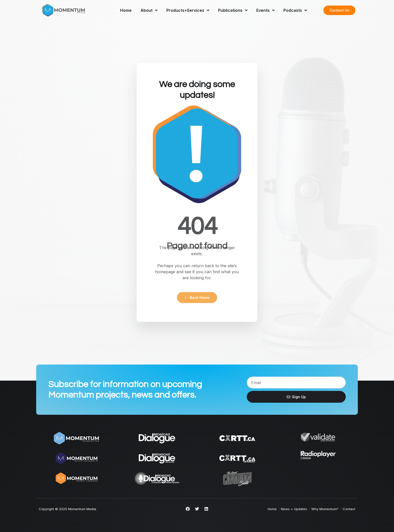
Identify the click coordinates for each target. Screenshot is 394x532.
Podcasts (295, 10)
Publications (233, 10)
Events (265, 10)
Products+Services (188, 10)
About (149, 10)
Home (126, 10)
